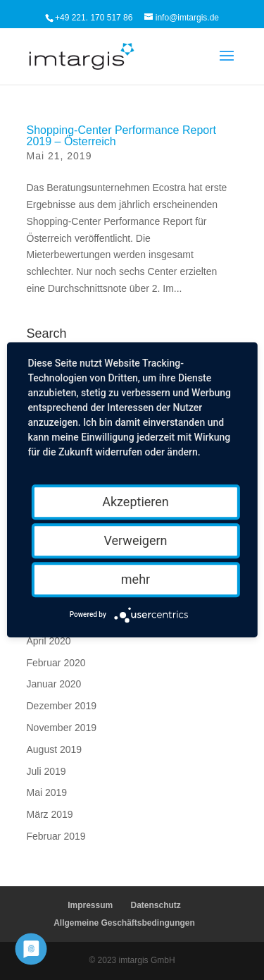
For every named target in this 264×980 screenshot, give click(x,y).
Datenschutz (156, 905)
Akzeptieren (136, 502)
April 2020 (49, 641)
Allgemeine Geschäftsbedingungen (124, 923)
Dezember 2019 (62, 706)
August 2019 (55, 749)
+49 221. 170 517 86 (94, 18)
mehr (136, 579)
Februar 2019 (56, 836)
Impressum (90, 905)
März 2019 (50, 814)
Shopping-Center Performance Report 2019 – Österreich (121, 136)
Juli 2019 (46, 771)
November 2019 (62, 728)
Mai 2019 (47, 792)
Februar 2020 (56, 663)
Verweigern (135, 540)
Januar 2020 (54, 684)
